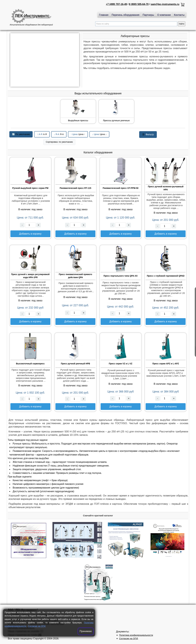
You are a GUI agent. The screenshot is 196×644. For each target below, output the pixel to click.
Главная (104, 15)
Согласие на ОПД (37, 626)
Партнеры (148, 15)
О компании (164, 15)
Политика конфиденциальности (136, 635)
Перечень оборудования (126, 15)
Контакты (179, 15)
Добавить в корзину (30, 234)
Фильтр (148, 135)
